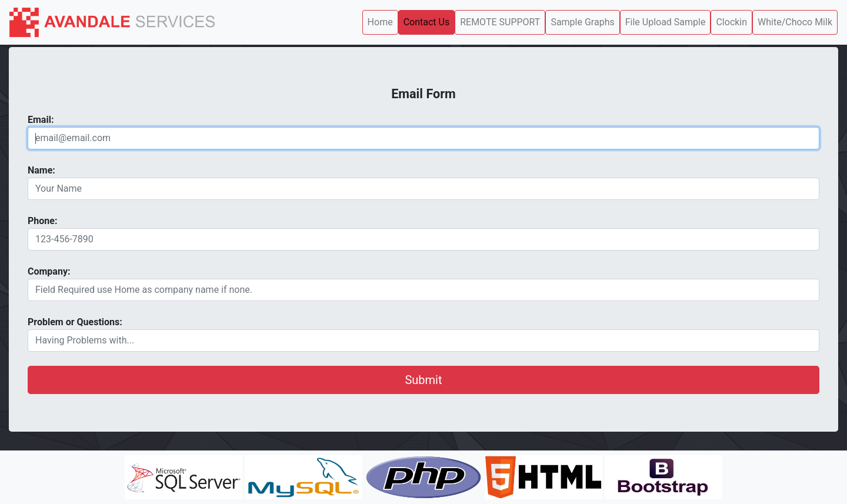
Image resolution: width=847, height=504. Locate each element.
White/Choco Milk (795, 22)
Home (380, 22)
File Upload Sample (666, 22)
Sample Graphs (582, 22)
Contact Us (427, 22)
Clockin (731, 22)
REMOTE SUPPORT (500, 22)
